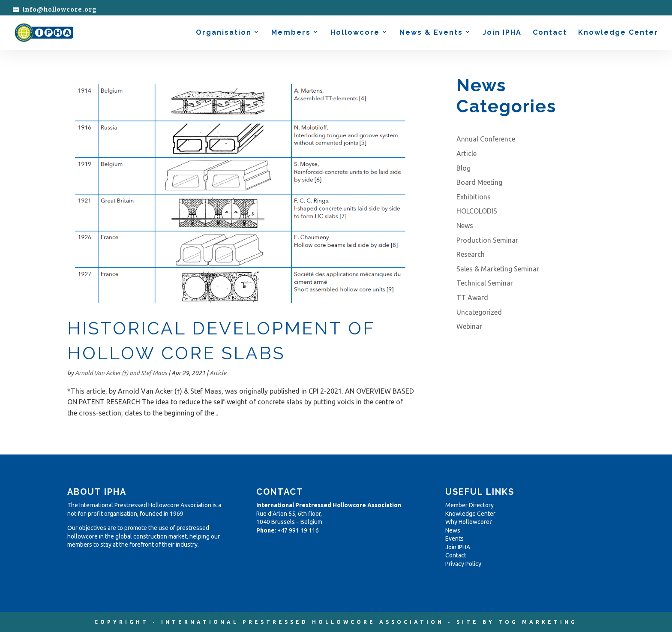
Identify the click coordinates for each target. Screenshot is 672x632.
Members (291, 33)
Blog (463, 168)
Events (454, 539)
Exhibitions (474, 197)
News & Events (431, 33)
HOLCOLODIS (477, 211)
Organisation (224, 33)
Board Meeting (479, 182)
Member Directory (469, 505)
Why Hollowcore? (469, 522)
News (465, 226)
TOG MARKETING (538, 622)
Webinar (469, 326)
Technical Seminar (485, 283)
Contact (550, 33)
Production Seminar (487, 240)
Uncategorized (479, 312)
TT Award (472, 298)
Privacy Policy (463, 564)
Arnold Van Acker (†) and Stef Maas (121, 373)
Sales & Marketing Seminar (498, 269)
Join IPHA (502, 33)
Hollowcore (355, 33)
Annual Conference (486, 139)
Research (471, 254)
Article (218, 373)
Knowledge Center (618, 33)
